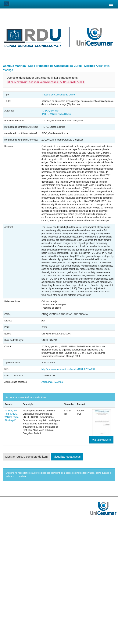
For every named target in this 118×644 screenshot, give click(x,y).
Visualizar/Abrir (101, 440)
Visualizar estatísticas (67, 457)
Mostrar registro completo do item (26, 457)
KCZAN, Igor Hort (50, 111)
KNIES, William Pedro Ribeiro (56, 114)
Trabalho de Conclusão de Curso (58, 95)
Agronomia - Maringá (52, 382)
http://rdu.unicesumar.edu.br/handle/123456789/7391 (68, 369)
